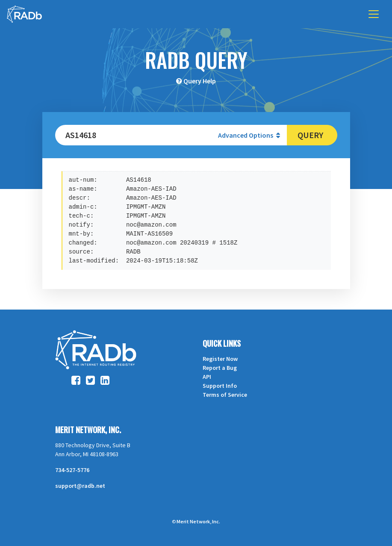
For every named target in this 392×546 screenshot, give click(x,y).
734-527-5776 (72, 470)
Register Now (220, 359)
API (207, 377)
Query (310, 135)
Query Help (200, 81)
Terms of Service (225, 395)
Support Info (220, 386)
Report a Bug (220, 368)
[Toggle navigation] (374, 14)
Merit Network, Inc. (88, 430)
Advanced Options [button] (249, 135)
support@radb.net (80, 486)
